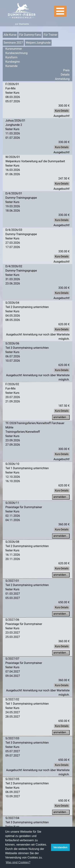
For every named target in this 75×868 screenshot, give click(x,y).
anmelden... (61, 417)
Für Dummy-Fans (30, 35)
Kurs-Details (62, 111)
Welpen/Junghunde (38, 43)
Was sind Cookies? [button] (18, 862)
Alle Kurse (10, 35)
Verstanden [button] (60, 847)
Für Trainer (50, 35)
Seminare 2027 (13, 43)
